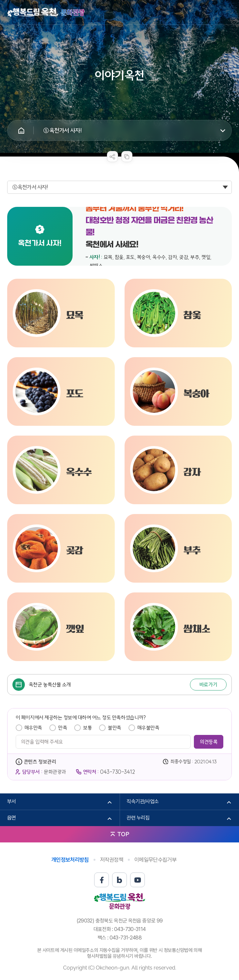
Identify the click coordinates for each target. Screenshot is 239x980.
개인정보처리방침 (70, 860)
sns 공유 (112, 157)
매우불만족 (148, 728)
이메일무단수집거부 (155, 860)
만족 (63, 728)
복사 (127, 157)
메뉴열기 (227, 12)
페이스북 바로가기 (102, 880)
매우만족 (33, 728)
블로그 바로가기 (119, 880)
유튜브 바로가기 (137, 880)
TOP (123, 834)
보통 (87, 728)
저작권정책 (112, 860)
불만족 (115, 728)
